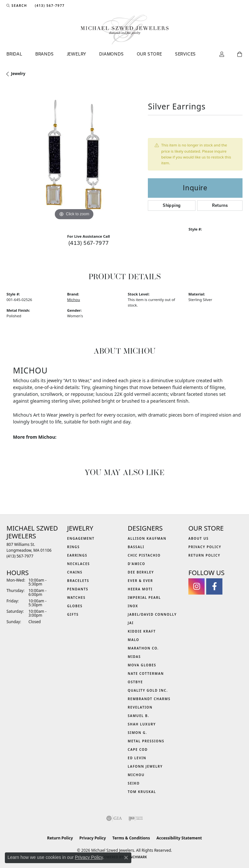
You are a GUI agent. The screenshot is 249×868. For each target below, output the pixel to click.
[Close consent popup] (126, 858)
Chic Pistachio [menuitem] (144, 555)
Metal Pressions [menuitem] (146, 741)
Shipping (172, 205)
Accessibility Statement (179, 838)
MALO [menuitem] (134, 640)
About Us (199, 538)
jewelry (18, 74)
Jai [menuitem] (131, 623)
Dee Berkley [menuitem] (141, 572)
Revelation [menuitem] (140, 707)
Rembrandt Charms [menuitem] (149, 699)
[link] (49, 6)
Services (185, 54)
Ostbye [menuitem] (135, 682)
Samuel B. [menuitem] (138, 716)
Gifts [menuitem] (73, 614)
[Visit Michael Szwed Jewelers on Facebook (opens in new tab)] (214, 586)
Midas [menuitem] (134, 657)
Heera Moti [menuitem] (140, 589)
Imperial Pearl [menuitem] (144, 598)
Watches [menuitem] (76, 598)
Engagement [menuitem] (81, 538)
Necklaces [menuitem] (78, 564)
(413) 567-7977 (89, 243)
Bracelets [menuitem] (78, 581)
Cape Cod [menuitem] (138, 749)
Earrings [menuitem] (77, 555)
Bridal (14, 54)
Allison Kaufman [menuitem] (147, 538)
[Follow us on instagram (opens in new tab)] (196, 586)
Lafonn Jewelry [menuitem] (145, 766)
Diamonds (111, 54)
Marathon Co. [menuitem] (143, 648)
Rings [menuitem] (73, 547)
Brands (45, 54)
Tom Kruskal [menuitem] (142, 792)
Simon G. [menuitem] (137, 733)
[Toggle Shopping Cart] (240, 55)
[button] (17, 6)
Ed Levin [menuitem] (137, 758)
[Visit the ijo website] (136, 818)
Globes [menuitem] (75, 606)
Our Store (149, 54)
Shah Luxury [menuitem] (142, 724)
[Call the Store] (20, 556)
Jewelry (77, 54)
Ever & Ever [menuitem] (140, 581)
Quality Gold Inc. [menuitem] (148, 690)
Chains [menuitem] (75, 572)
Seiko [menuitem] (134, 783)
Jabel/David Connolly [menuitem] (152, 614)
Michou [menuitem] (136, 775)
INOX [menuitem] (133, 606)
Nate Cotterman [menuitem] (146, 673)
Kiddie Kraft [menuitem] (142, 631)
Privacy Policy (205, 547)
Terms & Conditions (131, 838)
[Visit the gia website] (114, 818)
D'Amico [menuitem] (136, 564)
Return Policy (204, 555)
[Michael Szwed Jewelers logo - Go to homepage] (125, 30)
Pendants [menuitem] (78, 589)
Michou (74, 300)
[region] (74, 154)
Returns (220, 205)
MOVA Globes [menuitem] (142, 665)
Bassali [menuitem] (136, 547)
